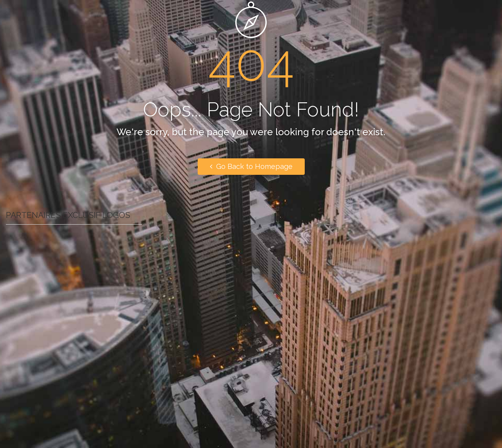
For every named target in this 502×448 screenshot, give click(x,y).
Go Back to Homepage (251, 166)
